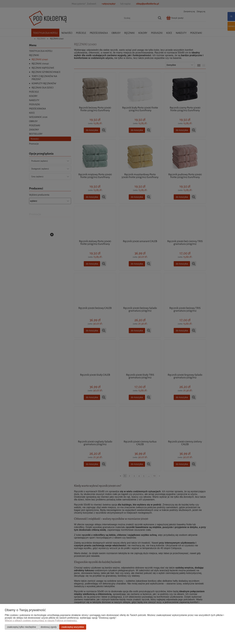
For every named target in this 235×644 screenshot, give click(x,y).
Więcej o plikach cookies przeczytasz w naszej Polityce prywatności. (41, 621)
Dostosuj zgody (49, 627)
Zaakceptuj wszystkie (73, 627)
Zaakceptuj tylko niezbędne (22, 627)
